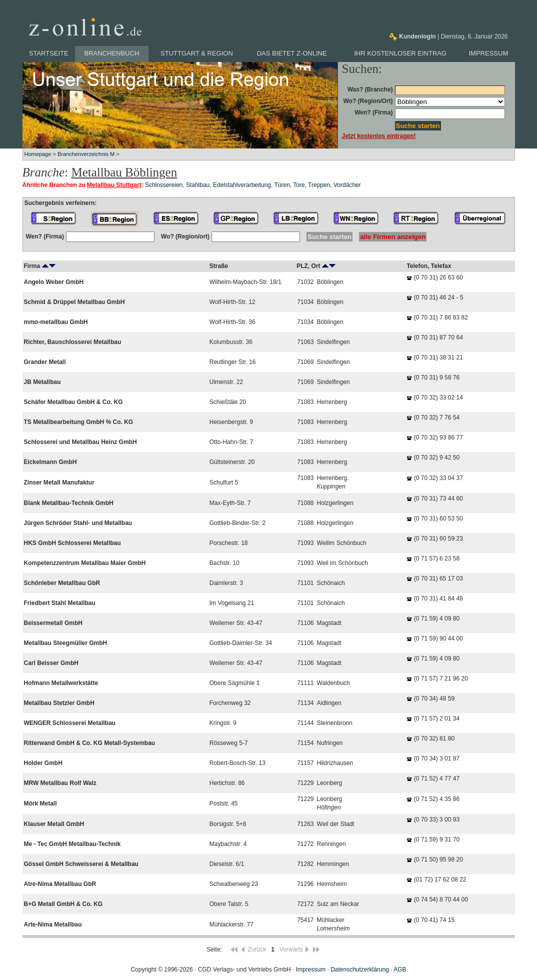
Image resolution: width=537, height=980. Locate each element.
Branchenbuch (112, 53)
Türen (282, 185)
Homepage (38, 154)
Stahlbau (198, 185)
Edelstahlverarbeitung (242, 185)
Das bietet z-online (292, 53)
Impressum (489, 53)
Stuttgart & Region (197, 53)
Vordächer (347, 185)
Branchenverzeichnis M (86, 154)
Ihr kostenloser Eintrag (400, 53)
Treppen (319, 185)
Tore (299, 185)
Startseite (49, 53)
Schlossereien (164, 185)
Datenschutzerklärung (360, 969)
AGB (400, 969)
